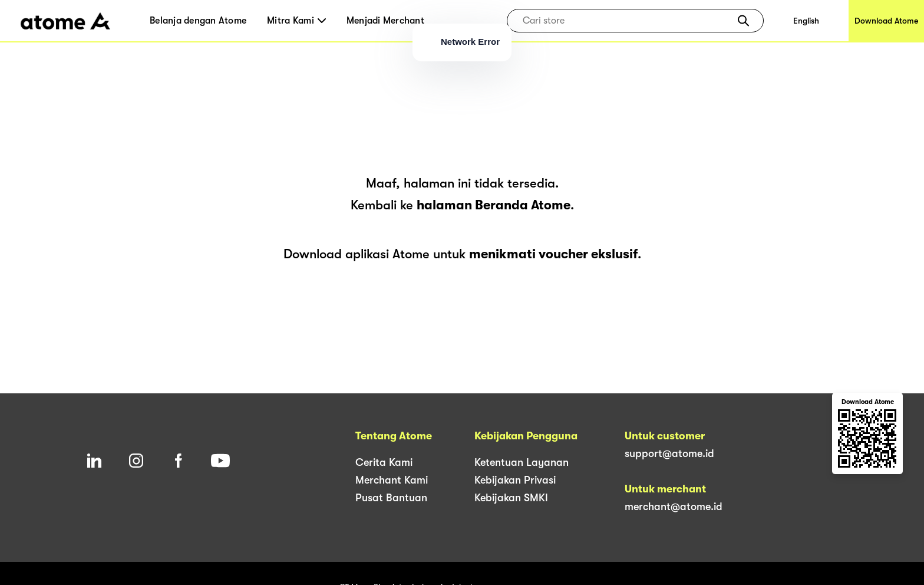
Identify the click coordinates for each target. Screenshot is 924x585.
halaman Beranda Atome (494, 205)
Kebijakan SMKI (511, 498)
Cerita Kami (384, 462)
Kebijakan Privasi (515, 480)
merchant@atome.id (674, 507)
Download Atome (886, 21)
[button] (743, 21)
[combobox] (627, 21)
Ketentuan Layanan (522, 462)
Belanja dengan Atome (198, 21)
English (806, 21)
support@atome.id (669, 453)
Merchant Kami (392, 480)
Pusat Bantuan (391, 498)
